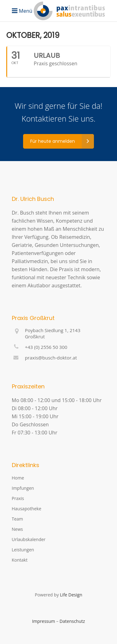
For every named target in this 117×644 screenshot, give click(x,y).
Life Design (71, 595)
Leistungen (23, 550)
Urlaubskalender (29, 539)
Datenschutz (72, 621)
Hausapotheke (27, 509)
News (17, 529)
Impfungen (23, 488)
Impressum (44, 621)
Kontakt (20, 560)
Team (17, 519)
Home (18, 478)
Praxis (18, 498)
